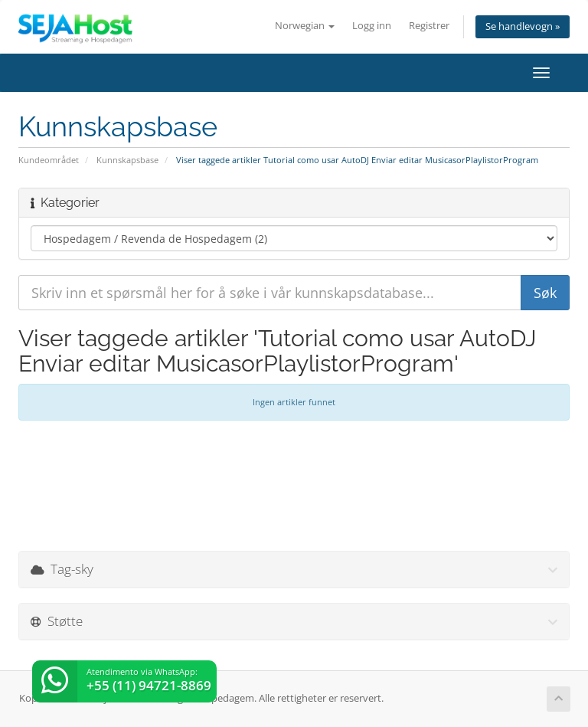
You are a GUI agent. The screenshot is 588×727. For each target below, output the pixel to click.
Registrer (429, 26)
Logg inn (372, 26)
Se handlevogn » (523, 26)
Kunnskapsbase (127, 160)
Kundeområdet (49, 160)
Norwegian (305, 26)
